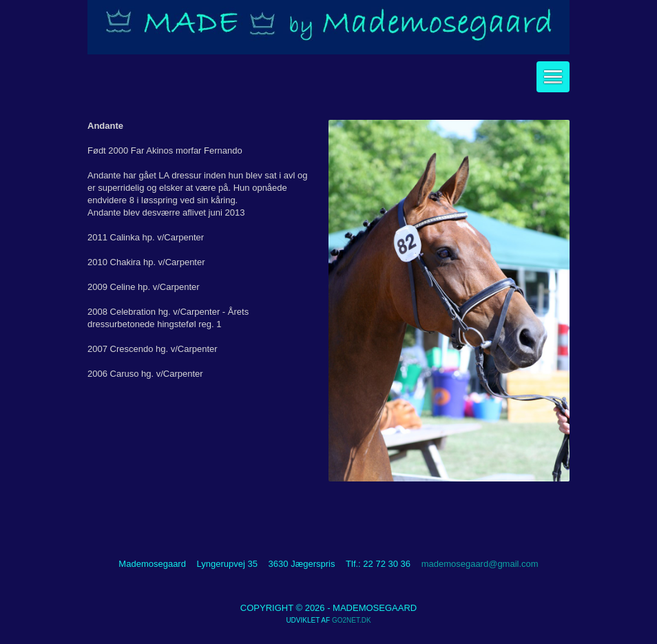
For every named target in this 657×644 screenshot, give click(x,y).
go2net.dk (352, 620)
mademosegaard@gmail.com (480, 564)
